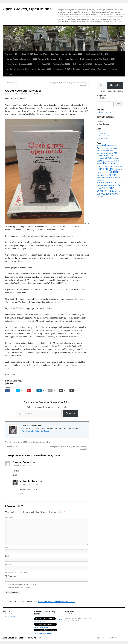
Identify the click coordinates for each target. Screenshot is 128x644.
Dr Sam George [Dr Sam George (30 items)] (109, 161)
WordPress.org (103, 138)
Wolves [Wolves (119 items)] (101, 194)
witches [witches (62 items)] (116, 191)
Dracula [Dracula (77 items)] (100, 161)
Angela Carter (11, 83)
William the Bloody (32, 94)
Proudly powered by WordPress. (109, 638)
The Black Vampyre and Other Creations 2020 (97, 59)
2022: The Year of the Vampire (44, 59)
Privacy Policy (34, 638)
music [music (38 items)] (99, 180)
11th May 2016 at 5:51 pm (22, 465)
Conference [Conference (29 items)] (117, 158)
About (23, 54)
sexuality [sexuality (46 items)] (111, 185)
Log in (101, 131)
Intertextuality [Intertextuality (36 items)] (110, 177)
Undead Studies (89, 69)
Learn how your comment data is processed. (57, 602)
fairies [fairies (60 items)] (117, 161)
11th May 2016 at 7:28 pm (29, 484)
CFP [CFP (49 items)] (116, 153)
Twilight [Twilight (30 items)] (99, 188)
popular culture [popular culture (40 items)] (102, 185)
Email (8, 556)
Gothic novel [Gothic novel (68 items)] (103, 175)
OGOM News (27, 442)
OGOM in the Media (73, 69)
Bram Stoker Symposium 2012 (17, 69)
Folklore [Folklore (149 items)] (108, 169)
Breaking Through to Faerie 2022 (18, 59)
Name (8, 548)
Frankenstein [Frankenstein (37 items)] (118, 169)
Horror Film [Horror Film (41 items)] (101, 177)
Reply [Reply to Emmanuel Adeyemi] (15, 475)
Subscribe (71, 413)
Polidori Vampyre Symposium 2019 (19, 64)
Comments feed (104, 136)
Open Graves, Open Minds (27, 9)
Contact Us (112, 69)
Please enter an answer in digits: (17, 573)
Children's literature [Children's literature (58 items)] (105, 156)
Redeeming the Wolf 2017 (82, 64)
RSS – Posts (9, 614)
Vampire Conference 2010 (41, 69)
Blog (17, 54)
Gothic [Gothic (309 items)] (114, 172)
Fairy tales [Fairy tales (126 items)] (109, 163)
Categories (100, 122)
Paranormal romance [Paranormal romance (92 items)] (107, 182)
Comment (9, 518)
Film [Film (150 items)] (100, 169)
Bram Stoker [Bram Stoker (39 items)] (108, 151)
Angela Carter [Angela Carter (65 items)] (103, 148)
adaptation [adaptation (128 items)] (103, 145)
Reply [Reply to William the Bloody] (22, 494)
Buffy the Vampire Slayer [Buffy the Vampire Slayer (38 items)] (105, 153)
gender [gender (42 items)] (99, 172)
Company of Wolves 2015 (104, 64)
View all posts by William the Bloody (36, 431)
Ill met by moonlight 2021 (68, 59)
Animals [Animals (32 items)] (112, 148)
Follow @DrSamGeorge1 (42, 627)
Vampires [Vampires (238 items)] (109, 188)
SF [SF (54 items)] (116, 185)
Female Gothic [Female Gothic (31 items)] (109, 166)
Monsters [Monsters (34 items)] (118, 178)
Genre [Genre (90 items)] (105, 172)
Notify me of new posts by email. (19, 588)
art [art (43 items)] (116, 148)
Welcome (9, 54)
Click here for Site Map (104, 112)
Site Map (9, 74)
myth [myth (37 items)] (103, 180)
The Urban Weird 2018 (61, 64)
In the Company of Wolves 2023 (97, 54)
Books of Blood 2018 (42, 64)
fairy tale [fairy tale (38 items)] (100, 164)
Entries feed (103, 134)
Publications (58, 69)
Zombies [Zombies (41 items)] (100, 196)
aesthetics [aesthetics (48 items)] (113, 146)
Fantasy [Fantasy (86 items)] (101, 166)
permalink (46, 442)
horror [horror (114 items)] (112, 175)
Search (119, 104)
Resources (102, 69)
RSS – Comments (10, 616)
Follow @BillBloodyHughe (43, 633)
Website (8, 565)
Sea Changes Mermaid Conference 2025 (66, 54)
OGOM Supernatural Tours (38, 54)
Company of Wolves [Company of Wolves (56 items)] (105, 158)
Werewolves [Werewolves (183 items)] (105, 191)
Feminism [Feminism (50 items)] (118, 166)
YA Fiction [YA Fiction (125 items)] (112, 194)
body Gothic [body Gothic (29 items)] (100, 151)
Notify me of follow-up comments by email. (22, 584)
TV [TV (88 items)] (119, 185)
